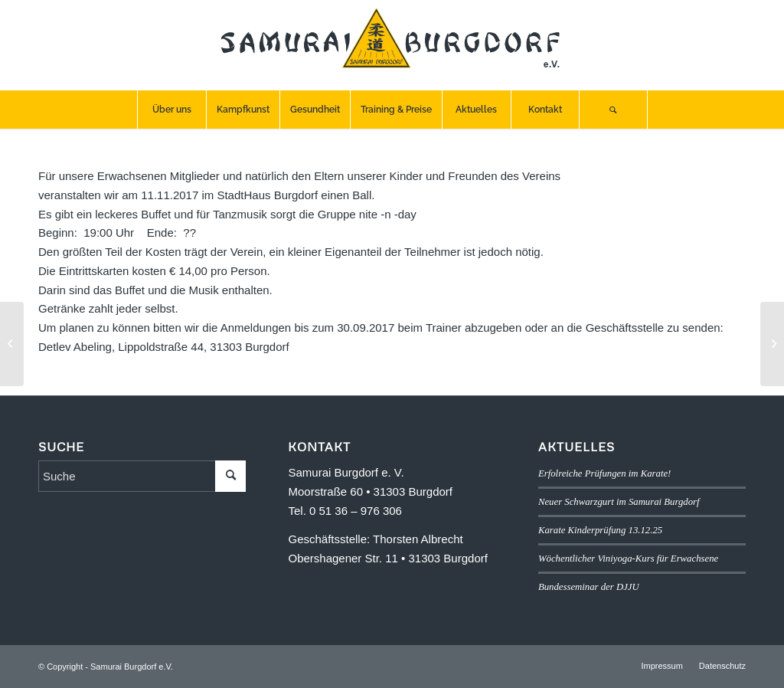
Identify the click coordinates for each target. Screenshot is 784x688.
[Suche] (613, 110)
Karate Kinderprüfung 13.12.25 (600, 530)
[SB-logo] (392, 45)
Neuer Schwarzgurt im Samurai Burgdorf (619, 502)
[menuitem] (171, 110)
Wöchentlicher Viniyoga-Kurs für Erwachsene (628, 559)
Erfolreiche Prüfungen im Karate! (604, 473)
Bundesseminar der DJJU (589, 587)
